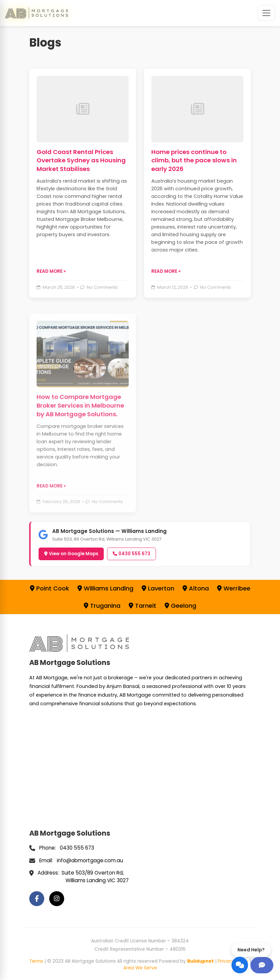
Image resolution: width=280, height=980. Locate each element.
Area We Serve (140, 968)
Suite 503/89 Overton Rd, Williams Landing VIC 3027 (95, 877)
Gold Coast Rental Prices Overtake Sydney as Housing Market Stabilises (81, 161)
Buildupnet (201, 961)
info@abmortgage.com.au (90, 860)
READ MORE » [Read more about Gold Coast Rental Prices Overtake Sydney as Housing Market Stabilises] (51, 271)
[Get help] (262, 965)
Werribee (234, 588)
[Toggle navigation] (266, 13)
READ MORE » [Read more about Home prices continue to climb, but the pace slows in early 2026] (166, 271)
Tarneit (142, 606)
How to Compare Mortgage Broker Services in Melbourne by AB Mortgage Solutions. (80, 426)
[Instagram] (57, 899)
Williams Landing (105, 588)
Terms (36, 961)
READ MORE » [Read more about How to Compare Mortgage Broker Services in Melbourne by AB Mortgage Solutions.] (51, 506)
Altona (196, 588)
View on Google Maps (71, 554)
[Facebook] (37, 899)
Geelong (180, 606)
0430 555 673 (132, 554)
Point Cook (50, 588)
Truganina (102, 606)
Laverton (158, 588)
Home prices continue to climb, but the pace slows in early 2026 (194, 161)
